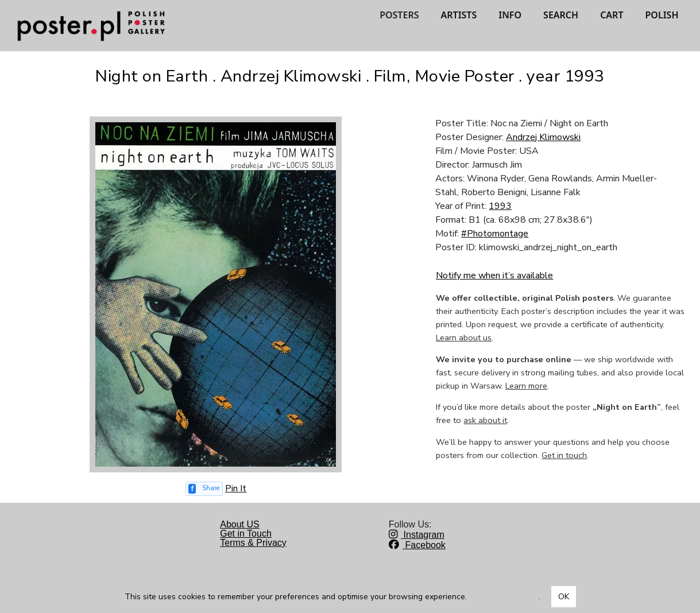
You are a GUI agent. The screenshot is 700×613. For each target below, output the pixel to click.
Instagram (417, 535)
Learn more (526, 386)
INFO (510, 15)
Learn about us (464, 337)
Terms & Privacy (253, 543)
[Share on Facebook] (204, 489)
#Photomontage (495, 234)
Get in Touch (246, 534)
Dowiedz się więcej (504, 597)
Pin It (236, 488)
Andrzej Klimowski (543, 137)
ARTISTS (459, 15)
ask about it (485, 420)
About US (239, 524)
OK (564, 597)
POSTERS (399, 15)
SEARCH (561, 15)
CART (612, 15)
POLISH (662, 15)
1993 (500, 206)
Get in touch (564, 455)
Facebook (417, 545)
